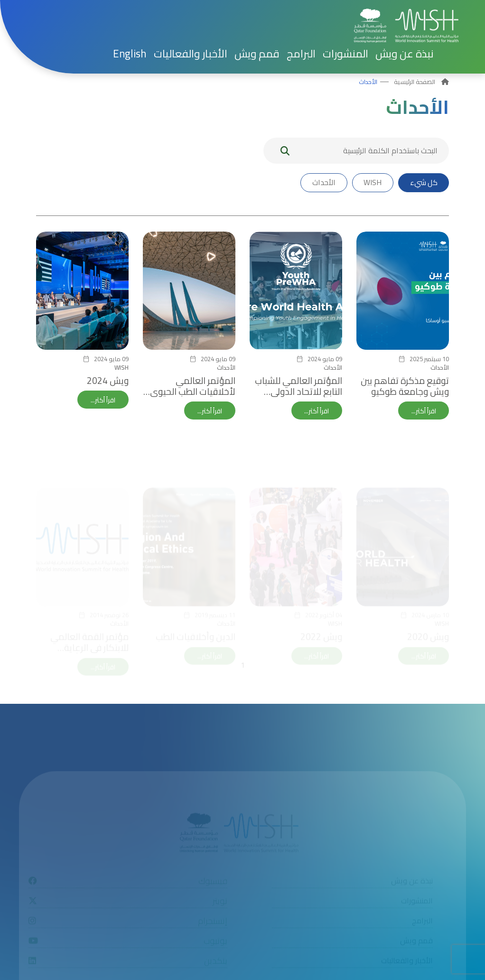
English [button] (130, 54)
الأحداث (368, 82)
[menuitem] (130, 54)
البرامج (301, 54)
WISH (371, 183)
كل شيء (423, 183)
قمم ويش (257, 54)
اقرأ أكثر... (423, 411)
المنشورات (345, 54)
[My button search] (285, 151)
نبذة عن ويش (405, 54)
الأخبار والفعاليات (191, 54)
